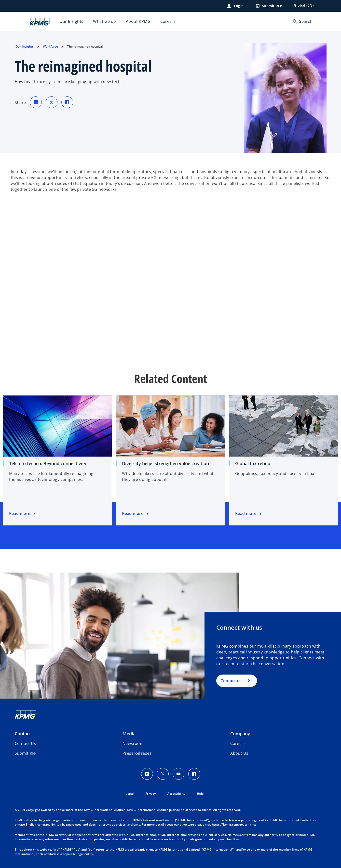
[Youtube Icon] (178, 774)
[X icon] (163, 774)
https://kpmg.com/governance (234, 824)
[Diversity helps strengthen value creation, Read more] (136, 514)
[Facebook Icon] (194, 774)
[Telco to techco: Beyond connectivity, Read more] (23, 514)
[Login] (235, 6)
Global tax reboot (254, 463)
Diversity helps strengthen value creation (165, 463)
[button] (26, 753)
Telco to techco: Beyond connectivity (48, 463)
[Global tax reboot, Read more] (249, 514)
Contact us (231, 681)
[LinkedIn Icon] (147, 774)
